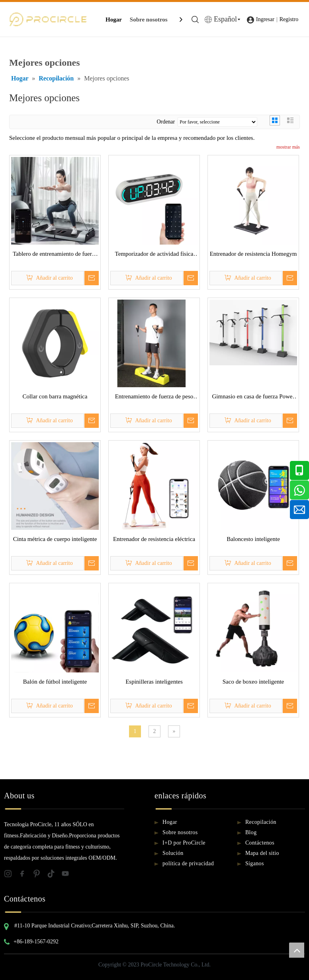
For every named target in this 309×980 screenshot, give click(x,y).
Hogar (114, 20)
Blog (251, 832)
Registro (289, 19)
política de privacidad (188, 863)
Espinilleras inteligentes (154, 682)
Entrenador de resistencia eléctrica (154, 539)
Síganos (255, 863)
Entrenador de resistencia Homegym (253, 254)
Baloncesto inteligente (253, 539)
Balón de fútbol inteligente (55, 682)
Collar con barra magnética (55, 396)
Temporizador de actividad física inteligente (154, 255)
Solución (173, 853)
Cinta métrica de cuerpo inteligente (55, 539)
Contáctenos (260, 843)
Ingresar (265, 19)
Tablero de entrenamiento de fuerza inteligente (55, 255)
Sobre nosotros (149, 20)
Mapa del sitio (262, 853)
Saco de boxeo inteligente (253, 682)
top (297, 950)
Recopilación (261, 822)
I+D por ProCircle (184, 843)
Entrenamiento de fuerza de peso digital (154, 398)
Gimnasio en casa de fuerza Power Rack (253, 398)
